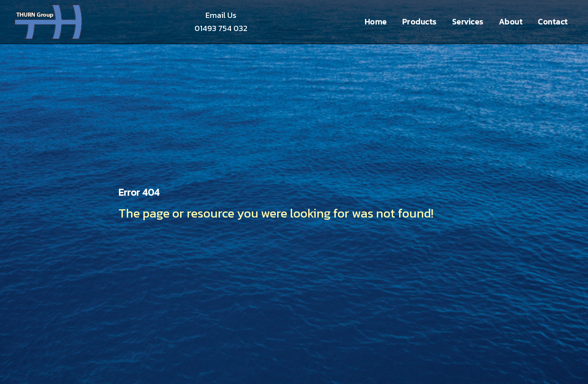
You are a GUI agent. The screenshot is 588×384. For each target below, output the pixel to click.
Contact (553, 22)
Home (376, 22)
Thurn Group (49, 22)
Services (468, 22)
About (511, 22)
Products (419, 22)
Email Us (221, 15)
